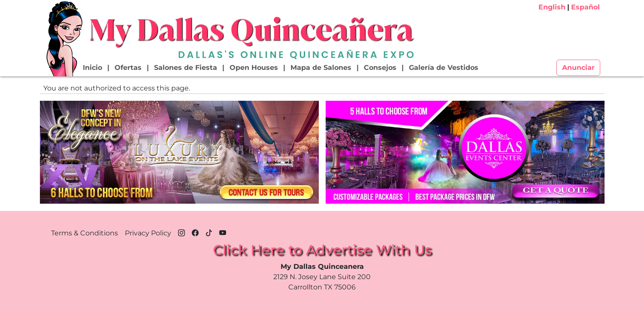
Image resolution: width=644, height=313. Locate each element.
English (552, 7)
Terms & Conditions (85, 233)
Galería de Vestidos (444, 68)
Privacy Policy (148, 233)
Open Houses (254, 68)
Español (585, 7)
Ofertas (128, 68)
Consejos (380, 68)
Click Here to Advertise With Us (322, 250)
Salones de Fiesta (186, 68)
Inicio (92, 68)
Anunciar (578, 68)
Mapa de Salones (321, 68)
